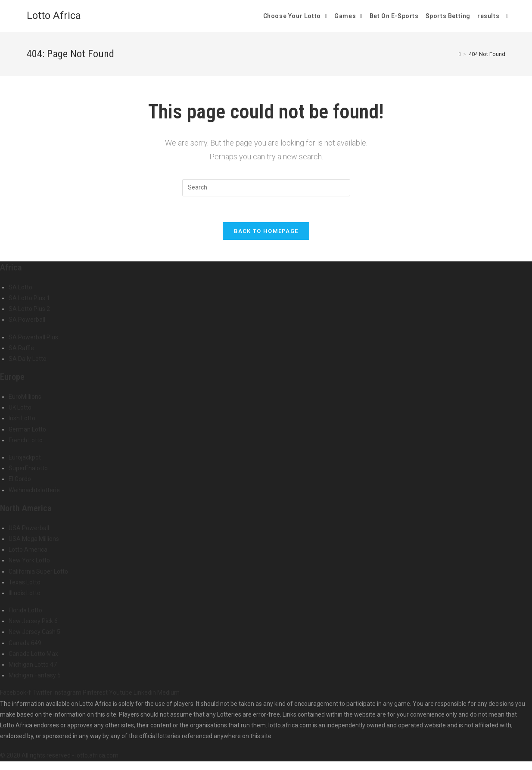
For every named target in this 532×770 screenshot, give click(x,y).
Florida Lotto (25, 610)
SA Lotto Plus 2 (29, 309)
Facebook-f (16, 692)
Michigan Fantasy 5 (35, 675)
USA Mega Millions (34, 539)
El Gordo (20, 479)
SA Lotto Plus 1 (29, 298)
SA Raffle (21, 348)
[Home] (460, 54)
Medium (168, 692)
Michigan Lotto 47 (33, 664)
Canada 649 (25, 643)
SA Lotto (20, 287)
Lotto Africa (54, 16)
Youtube (121, 692)
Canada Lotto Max (33, 654)
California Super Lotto (38, 571)
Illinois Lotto (25, 593)
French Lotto (26, 440)
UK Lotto (20, 407)
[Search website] (507, 16)
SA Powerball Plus (33, 337)
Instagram (68, 692)
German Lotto (27, 429)
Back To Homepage (266, 231)
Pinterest (96, 692)
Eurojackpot (25, 457)
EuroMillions (25, 397)
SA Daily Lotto (28, 359)
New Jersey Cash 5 (34, 632)
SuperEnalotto (28, 468)
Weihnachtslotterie (34, 490)
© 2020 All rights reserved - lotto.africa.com (59, 755)
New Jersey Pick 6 (33, 621)
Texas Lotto (25, 582)
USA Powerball (29, 528)
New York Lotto (29, 560)
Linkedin (145, 692)
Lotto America (28, 550)
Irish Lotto (22, 418)
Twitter (43, 692)
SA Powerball (27, 320)
